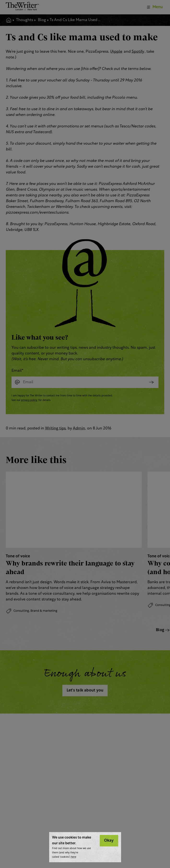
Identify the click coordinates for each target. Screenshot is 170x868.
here (74, 857)
